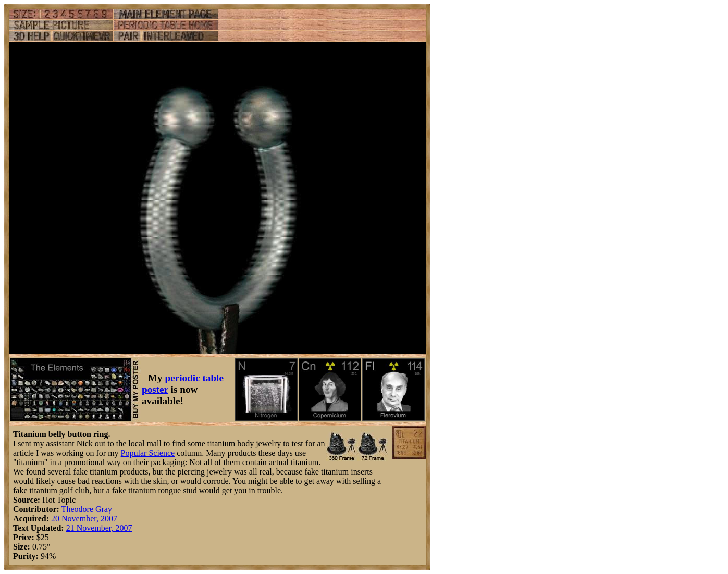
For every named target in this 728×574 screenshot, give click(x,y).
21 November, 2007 (99, 528)
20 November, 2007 (84, 519)
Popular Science (148, 453)
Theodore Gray (87, 509)
